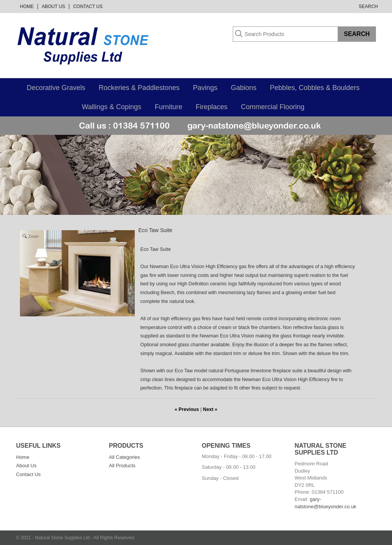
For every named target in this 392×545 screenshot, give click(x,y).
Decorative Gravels (56, 88)
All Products (122, 466)
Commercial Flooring (273, 107)
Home (27, 7)
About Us (53, 7)
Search (368, 7)
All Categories (125, 457)
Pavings (205, 88)
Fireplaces (212, 107)
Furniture (168, 107)
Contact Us (88, 7)
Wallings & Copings (112, 107)
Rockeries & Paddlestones (139, 88)
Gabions (244, 88)
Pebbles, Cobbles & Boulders (315, 88)
